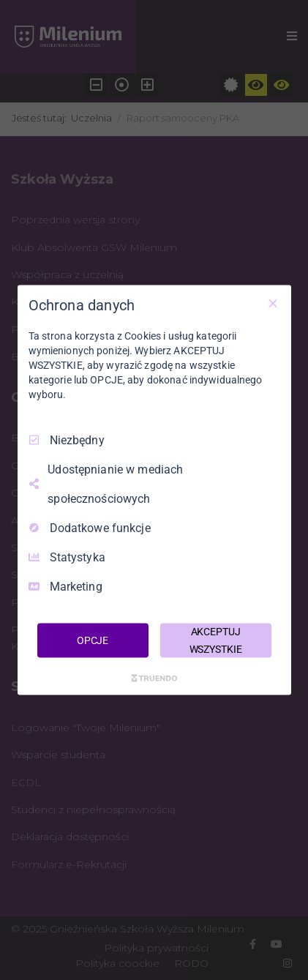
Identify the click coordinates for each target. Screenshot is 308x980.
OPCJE (93, 640)
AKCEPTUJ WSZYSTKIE (216, 640)
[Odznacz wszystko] (273, 303)
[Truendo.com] (154, 678)
